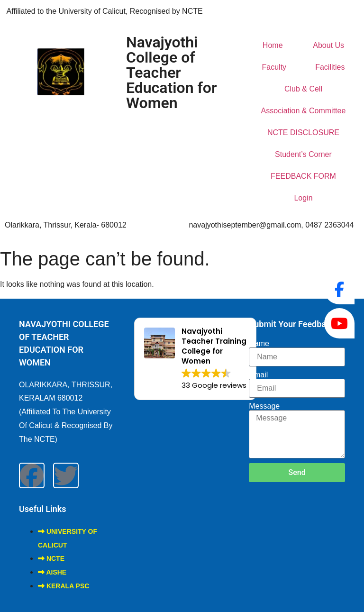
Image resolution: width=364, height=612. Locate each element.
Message (264, 406)
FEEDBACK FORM (303, 176)
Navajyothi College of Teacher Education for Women (172, 73)
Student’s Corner (303, 154)
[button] (195, 359)
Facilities (330, 67)
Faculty (274, 67)
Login (303, 198)
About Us (328, 45)
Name (259, 344)
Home (273, 45)
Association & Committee (304, 111)
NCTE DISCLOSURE (303, 132)
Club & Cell (303, 89)
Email (258, 375)
